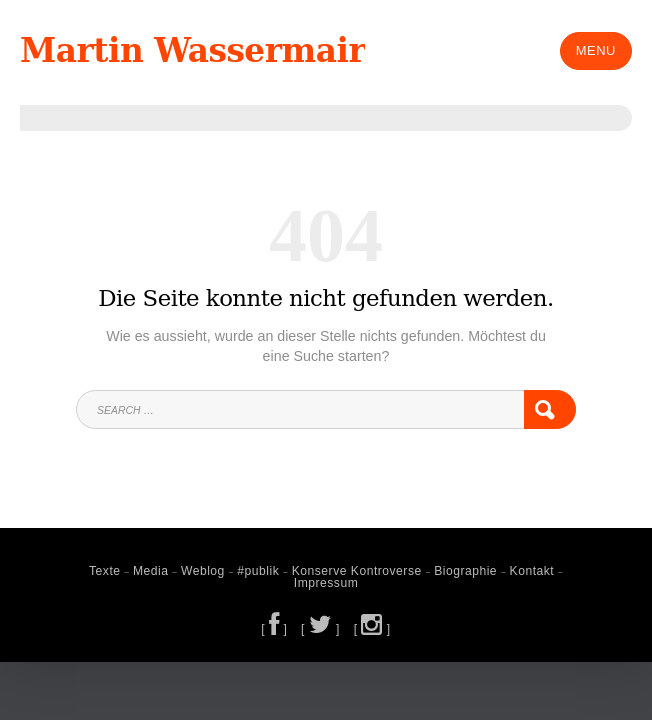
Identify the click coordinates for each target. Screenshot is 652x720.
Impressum (326, 583)
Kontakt (524, 571)
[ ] (276, 627)
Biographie (460, 571)
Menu (596, 50)
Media (157, 571)
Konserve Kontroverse (356, 571)
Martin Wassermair (204, 50)
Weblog (208, 571)
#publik (261, 571)
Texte (113, 571)
